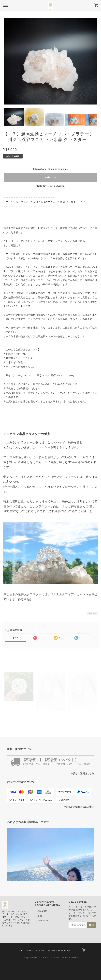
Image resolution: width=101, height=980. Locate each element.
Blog (40, 916)
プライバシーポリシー (35, 950)
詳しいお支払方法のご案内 (80, 807)
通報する (92, 613)
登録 (91, 925)
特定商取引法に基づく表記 (59, 950)
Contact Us (43, 921)
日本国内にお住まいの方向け (51, 186)
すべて (16, 638)
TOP (21, 950)
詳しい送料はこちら (84, 773)
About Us (42, 911)
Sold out (50, 177)
